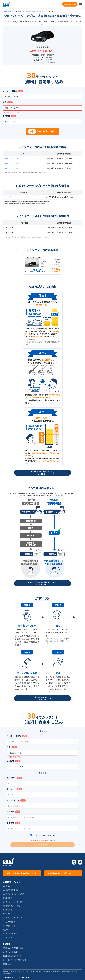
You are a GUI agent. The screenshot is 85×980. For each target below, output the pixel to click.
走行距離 (6, 116)
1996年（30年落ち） (12, 158)
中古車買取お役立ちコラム (12, 956)
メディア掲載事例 (9, 922)
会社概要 (5, 971)
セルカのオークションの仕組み (14, 894)
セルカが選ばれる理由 (10, 890)
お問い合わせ (7, 974)
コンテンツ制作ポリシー (34, 971)
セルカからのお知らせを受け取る (44, 835)
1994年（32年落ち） (12, 168)
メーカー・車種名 (10, 91)
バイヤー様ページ (9, 938)
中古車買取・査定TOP (9, 11)
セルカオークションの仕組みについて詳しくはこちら (43, 583)
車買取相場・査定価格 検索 (26, 11)
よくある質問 (7, 910)
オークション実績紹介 (10, 952)
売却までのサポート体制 (11, 906)
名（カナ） (11, 789)
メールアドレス (13, 800)
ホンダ (39, 11)
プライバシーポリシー (17, 971)
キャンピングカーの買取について (14, 960)
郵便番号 (10, 823)
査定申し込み (7, 964)
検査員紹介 (7, 930)
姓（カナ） (11, 778)
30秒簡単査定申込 (70, 4)
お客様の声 (7, 914)
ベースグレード (10, 197)
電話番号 (10, 811)
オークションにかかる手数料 (13, 902)
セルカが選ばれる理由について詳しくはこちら (43, 473)
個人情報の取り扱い (43, 840)
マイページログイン (10, 934)
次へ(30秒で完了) (43, 131)
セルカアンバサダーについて (13, 918)
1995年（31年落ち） (12, 163)
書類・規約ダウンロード (70, 971)
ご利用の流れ (7, 898)
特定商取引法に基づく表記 (52, 971)
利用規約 (32, 840)
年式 (4, 102)
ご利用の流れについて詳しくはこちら (43, 698)
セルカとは (7, 886)
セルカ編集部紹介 (9, 926)
